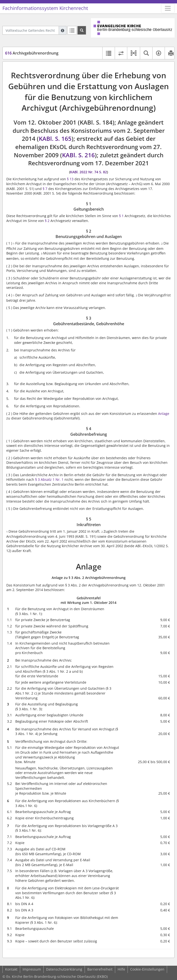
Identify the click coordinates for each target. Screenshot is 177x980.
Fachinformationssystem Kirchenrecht (45, 8)
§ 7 (45, 189)
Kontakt (11, 969)
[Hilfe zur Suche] (63, 30)
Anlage (164, 414)
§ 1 (121, 216)
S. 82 (103, 172)
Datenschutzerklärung (64, 969)
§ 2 (47, 221)
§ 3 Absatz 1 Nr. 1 (49, 479)
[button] (133, 53)
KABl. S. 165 (55, 138)
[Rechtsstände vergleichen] (121, 53)
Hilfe (121, 969)
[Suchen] (82, 30)
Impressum (32, 969)
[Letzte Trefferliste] (72, 30)
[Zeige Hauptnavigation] (168, 8)
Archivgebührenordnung (32, 53)
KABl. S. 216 (78, 155)
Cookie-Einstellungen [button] (147, 969)
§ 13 (70, 179)
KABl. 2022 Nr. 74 (84, 172)
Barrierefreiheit (100, 969)
